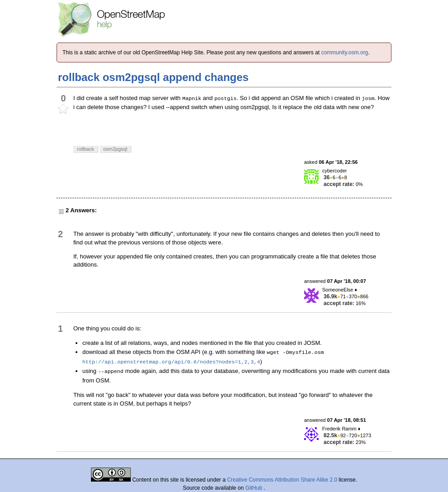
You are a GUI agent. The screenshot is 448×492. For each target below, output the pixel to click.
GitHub (255, 488)
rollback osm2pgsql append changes (153, 77)
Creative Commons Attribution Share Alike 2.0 (282, 480)
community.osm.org (345, 53)
